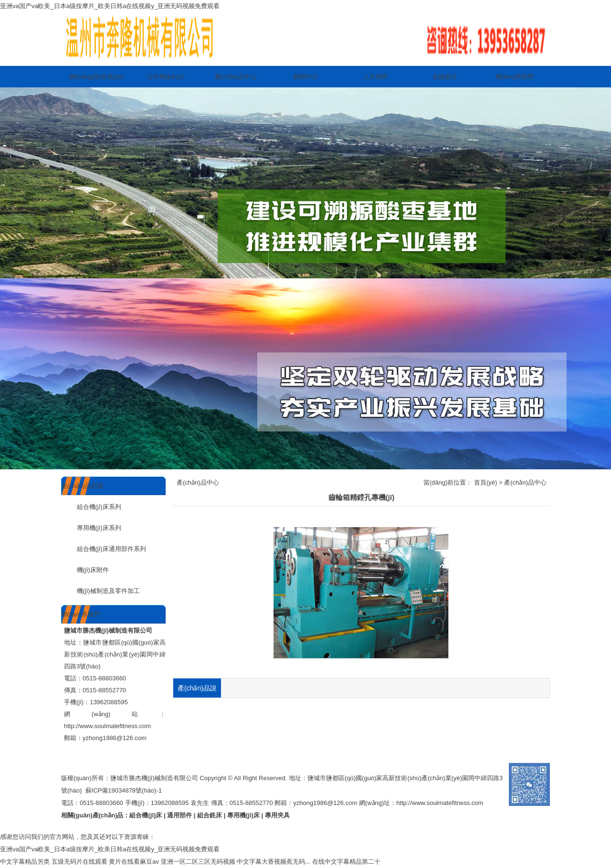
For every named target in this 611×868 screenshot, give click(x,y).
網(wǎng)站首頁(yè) (96, 77)
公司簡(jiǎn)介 (166, 77)
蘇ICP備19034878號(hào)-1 (124, 790)
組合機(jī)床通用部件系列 (104, 549)
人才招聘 (375, 77)
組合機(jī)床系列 (91, 507)
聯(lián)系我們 (515, 77)
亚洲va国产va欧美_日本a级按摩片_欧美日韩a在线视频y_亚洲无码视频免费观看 (110, 6)
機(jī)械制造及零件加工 (100, 591)
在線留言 (445, 77)
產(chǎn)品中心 (236, 77)
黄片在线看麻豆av (134, 862)
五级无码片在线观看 (79, 862)
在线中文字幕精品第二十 (346, 862)
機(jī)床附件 (85, 570)
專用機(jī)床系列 (91, 528)
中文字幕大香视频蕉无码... (274, 862)
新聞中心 (305, 77)
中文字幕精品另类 (25, 862)
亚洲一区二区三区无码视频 (198, 862)
